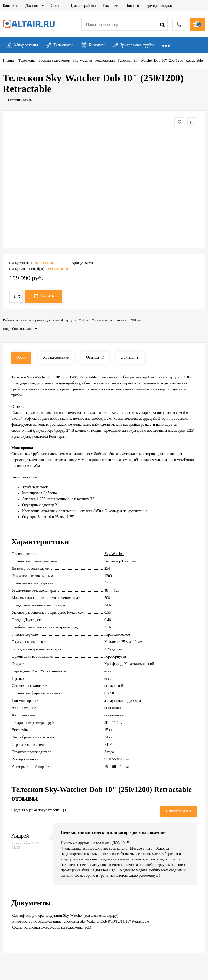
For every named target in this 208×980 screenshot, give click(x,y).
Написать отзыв (178, 811)
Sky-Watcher (114, 554)
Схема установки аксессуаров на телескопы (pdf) (52, 927)
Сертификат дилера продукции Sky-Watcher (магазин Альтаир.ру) (65, 915)
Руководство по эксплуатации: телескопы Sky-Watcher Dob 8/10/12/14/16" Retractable (81, 921)
